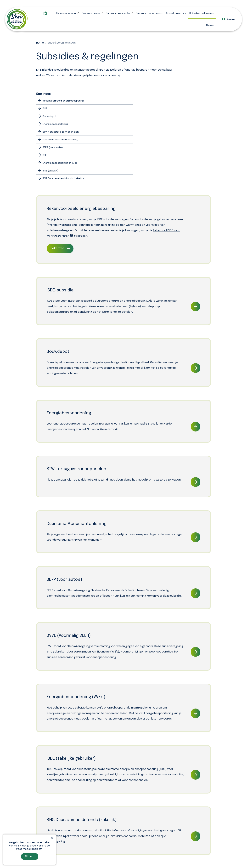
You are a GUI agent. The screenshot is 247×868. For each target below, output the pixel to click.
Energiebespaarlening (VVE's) (60, 163)
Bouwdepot (50, 116)
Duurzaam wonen (66, 13)
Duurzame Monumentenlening (60, 140)
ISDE (45, 109)
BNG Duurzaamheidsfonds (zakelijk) (63, 179)
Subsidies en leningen (202, 13)
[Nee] (52, 838)
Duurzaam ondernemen (149, 13)
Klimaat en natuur (176, 13)
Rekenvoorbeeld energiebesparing (63, 101)
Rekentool (58, 248)
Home (40, 43)
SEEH (45, 155)
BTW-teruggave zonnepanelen (61, 132)
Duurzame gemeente (118, 13)
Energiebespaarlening (56, 124)
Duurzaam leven (91, 13)
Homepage (45, 13)
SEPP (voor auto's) (53, 148)
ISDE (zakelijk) (50, 171)
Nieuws (210, 25)
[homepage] (17, 19)
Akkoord (30, 857)
